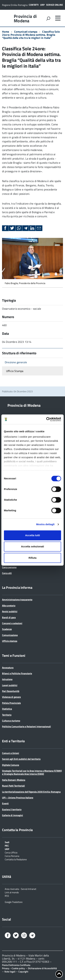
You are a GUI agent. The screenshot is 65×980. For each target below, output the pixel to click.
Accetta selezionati (32, 546)
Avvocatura (8, 668)
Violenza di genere (11, 697)
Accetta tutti (33, 535)
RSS (7, 896)
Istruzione (7, 679)
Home (6, 32)
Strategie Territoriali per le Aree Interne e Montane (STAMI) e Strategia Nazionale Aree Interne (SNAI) (32, 772)
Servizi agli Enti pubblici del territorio (21, 759)
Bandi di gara (9, 617)
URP (42, 5)
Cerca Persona (12, 856)
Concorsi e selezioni (12, 623)
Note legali (10, 971)
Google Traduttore (14, 902)
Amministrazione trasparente (17, 599)
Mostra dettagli (45, 524)
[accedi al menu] (58, 18)
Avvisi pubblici (10, 611)
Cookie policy (18, 968)
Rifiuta (33, 558)
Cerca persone (9, 567)
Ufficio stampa (10, 641)
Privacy (6, 968)
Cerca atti (7, 573)
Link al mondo (12, 892)
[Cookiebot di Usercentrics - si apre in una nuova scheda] (47, 419)
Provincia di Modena (25, 19)
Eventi (5, 803)
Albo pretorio (9, 606)
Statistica (7, 709)
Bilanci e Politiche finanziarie (17, 673)
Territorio (7, 715)
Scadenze (7, 629)
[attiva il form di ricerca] (48, 19)
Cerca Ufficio (11, 852)
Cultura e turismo (11, 721)
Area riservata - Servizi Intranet (21, 889)
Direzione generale (16, 362)
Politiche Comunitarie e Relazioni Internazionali (26, 726)
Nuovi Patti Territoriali (13, 786)
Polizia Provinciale (11, 703)
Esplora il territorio (12, 809)
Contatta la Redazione (16, 859)
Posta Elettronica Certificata (16, 965)
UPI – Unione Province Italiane (18, 798)
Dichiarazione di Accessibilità (42, 968)
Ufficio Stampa (15, 371)
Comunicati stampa (26, 32)
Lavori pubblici (10, 685)
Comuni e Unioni (11, 753)
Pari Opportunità (11, 691)
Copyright (23, 971)
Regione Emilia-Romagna (15, 5)
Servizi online (55, 5)
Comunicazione (10, 635)
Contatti (34, 5)
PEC (7, 845)
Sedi (7, 842)
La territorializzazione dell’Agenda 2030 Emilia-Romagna (31, 792)
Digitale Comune (11, 765)
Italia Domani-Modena (14, 780)
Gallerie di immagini (13, 815)
